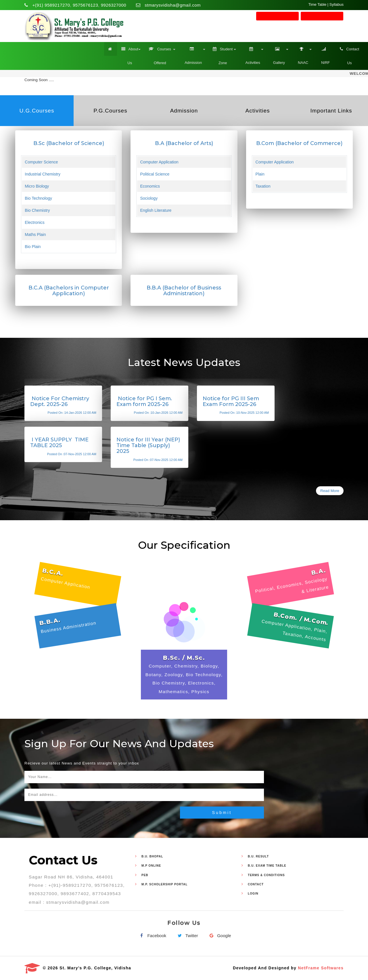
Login (253, 894)
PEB (145, 875)
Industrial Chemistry (43, 174)
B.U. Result (258, 856)
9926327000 (114, 5)
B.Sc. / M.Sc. (184, 658)
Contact (256, 884)
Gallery (278, 53)
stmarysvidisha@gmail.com (173, 5)
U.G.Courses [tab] (37, 111)
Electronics (34, 222)
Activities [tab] (258, 111)
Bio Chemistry (37, 210)
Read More (330, 491)
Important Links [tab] (331, 111)
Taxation (263, 186)
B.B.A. (50, 621)
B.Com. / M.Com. (301, 619)
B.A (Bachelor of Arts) (184, 143)
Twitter (187, 936)
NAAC (302, 53)
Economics (150, 186)
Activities (252, 53)
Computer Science (41, 162)
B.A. (319, 571)
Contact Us (349, 54)
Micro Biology (37, 186)
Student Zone (223, 54)
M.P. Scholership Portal (164, 884)
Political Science (155, 174)
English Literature (156, 210)
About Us (130, 54)
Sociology (149, 198)
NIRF (325, 53)
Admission (192, 53)
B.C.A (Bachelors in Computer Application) (69, 291)
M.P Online (151, 866)
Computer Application (159, 162)
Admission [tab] (184, 111)
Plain (260, 174)
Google (219, 936)
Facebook (152, 936)
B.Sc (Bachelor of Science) (69, 143)
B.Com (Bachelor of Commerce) (299, 143)
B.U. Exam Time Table (267, 866)
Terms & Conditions (266, 875)
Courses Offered (160, 54)
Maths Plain (35, 234)
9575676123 (85, 5)
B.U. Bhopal (152, 856)
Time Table (317, 4)
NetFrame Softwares (321, 968)
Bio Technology (38, 198)
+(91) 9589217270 (51, 5)
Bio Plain (33, 247)
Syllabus (337, 4)
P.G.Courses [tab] (110, 111)
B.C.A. (53, 572)
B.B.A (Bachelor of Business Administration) (184, 291)
